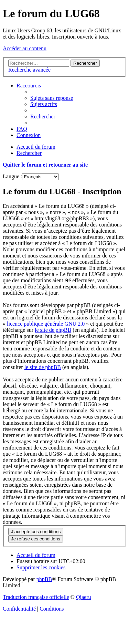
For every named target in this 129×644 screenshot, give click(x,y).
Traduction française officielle (36, 597)
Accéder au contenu (25, 48)
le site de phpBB (53, 330)
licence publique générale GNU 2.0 (46, 324)
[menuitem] (52, 98)
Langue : (12, 176)
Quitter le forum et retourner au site (45, 165)
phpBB (44, 579)
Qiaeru (84, 597)
